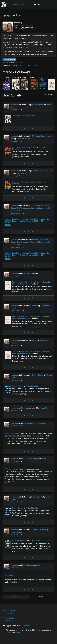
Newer (15, 597)
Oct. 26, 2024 (15, 502)
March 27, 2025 (15, 176)
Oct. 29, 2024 (15, 426)
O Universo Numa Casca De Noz (24, 147)
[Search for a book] (21, 5)
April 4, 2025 (15, 110)
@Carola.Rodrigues (12, 433)
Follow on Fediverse (9, 59)
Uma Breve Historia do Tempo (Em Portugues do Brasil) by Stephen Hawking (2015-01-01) (31, 208)
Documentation (8, 613)
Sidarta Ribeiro (17, 532)
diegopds (30, 565)
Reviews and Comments (22, 65)
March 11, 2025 (15, 247)
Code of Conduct (9, 618)
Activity (7, 65)
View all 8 (38, 78)
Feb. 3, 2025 (14, 380)
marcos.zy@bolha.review (24, 25)
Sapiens (27, 273)
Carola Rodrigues (33, 423)
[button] (50, 95)
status (44, 423)
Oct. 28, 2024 (15, 461)
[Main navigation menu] (54, 4)
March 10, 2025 (15, 276)
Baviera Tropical (37, 105)
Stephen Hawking (23, 139)
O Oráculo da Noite (39, 530)
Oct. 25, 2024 (15, 535)
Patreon (26, 626)
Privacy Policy (8, 621)
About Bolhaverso (9, 610)
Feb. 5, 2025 (14, 345)
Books (37, 65)
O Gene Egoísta (38, 375)
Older (42, 597)
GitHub (18, 633)
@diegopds (9, 575)
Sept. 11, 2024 (15, 568)
